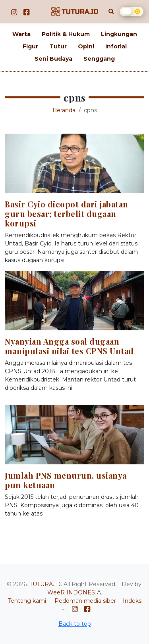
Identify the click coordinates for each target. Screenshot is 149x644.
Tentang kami (27, 601)
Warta (21, 34)
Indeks (132, 601)
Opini (86, 46)
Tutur (58, 46)
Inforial (116, 46)
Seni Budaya (53, 59)
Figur (30, 46)
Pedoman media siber (85, 601)
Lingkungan (119, 34)
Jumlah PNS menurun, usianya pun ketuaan (66, 480)
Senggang (99, 59)
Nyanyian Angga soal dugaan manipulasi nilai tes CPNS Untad (69, 346)
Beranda (64, 110)
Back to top (75, 624)
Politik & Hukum (66, 34)
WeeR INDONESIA (74, 592)
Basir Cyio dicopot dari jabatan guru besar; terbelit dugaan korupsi (67, 214)
